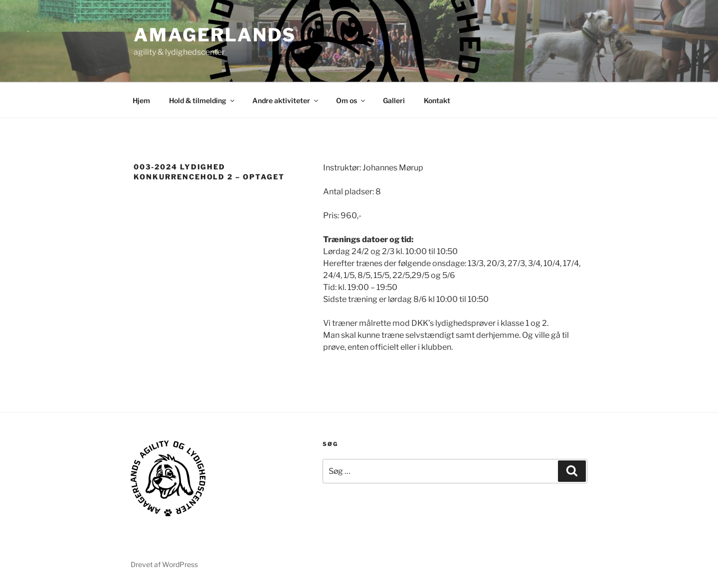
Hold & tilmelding (202, 100)
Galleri (394, 100)
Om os (351, 100)
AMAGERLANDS (215, 35)
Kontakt (437, 100)
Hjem (141, 100)
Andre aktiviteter (286, 100)
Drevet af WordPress (164, 564)
